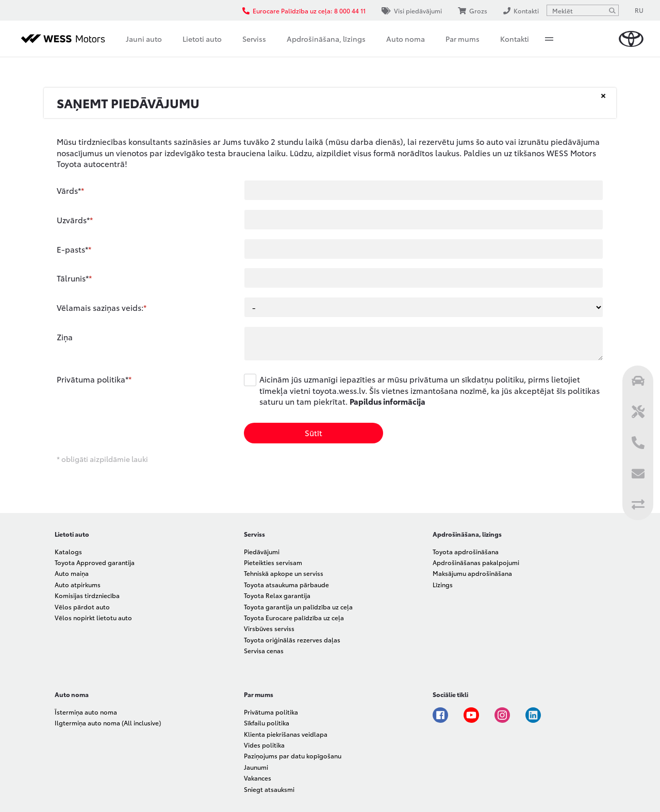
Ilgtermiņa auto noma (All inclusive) (108, 723)
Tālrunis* (73, 278)
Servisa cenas (264, 650)
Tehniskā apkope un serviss (284, 573)
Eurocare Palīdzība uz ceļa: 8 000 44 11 (304, 11)
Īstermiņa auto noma (86, 712)
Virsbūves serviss (269, 628)
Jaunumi (256, 767)
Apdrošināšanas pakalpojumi (476, 562)
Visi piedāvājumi (412, 11)
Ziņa (65, 337)
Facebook (440, 715)
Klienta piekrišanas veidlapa (286, 734)
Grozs (473, 11)
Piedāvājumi (262, 551)
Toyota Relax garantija (277, 595)
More (549, 39)
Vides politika (264, 745)
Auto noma (406, 39)
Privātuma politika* (93, 379)
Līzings (443, 584)
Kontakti (515, 39)
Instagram (502, 715)
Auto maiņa (72, 573)
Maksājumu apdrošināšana (472, 573)
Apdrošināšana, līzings (326, 39)
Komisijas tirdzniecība (87, 595)
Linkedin (533, 715)
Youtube (471, 715)
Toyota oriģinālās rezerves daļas (292, 640)
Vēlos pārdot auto (82, 607)
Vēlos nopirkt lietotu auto (93, 617)
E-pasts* (72, 249)
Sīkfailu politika (267, 723)
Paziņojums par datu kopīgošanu (293, 756)
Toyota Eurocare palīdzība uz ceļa (294, 617)
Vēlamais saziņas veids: (100, 307)
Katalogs (68, 551)
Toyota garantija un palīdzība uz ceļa (298, 607)
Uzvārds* (73, 220)
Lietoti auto (202, 39)
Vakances (258, 778)
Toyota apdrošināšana (466, 551)
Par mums (463, 39)
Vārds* (69, 190)
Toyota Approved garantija (95, 562)
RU (639, 10)
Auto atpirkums (78, 584)
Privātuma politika (271, 712)
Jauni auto (144, 39)
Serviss (254, 39)
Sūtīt (313, 433)
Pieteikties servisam (273, 562)
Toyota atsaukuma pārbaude (286, 584)
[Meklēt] (612, 10)
